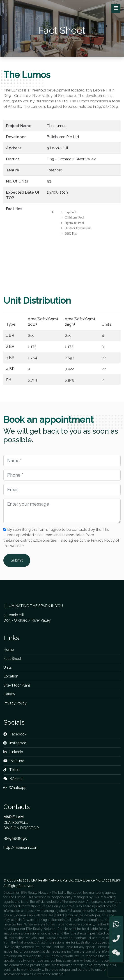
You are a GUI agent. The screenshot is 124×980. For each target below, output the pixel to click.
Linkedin (13, 752)
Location (11, 676)
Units (8, 667)
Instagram (15, 743)
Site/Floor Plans (17, 685)
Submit (17, 560)
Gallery (9, 694)
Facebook (15, 734)
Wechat (13, 779)
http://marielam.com (21, 847)
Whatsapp (15, 788)
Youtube (14, 761)
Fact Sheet (12, 659)
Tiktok (11, 770)
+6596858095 (15, 839)
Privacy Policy (15, 703)
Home (9, 650)
